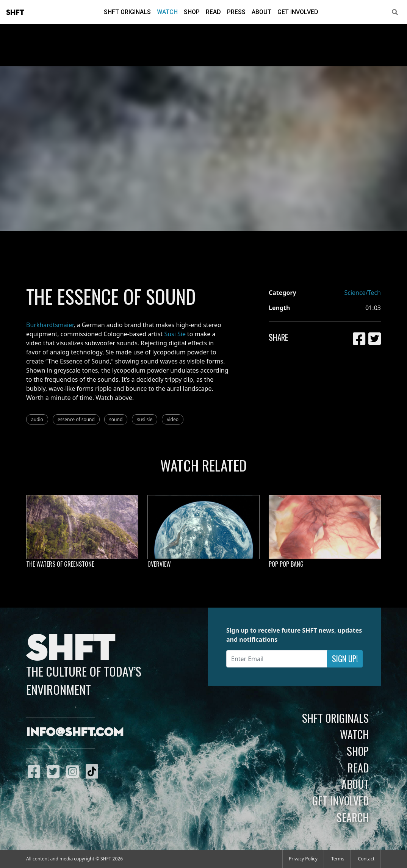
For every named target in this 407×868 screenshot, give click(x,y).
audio (37, 419)
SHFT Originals (127, 12)
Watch (167, 12)
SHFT (15, 13)
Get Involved (298, 12)
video (173, 419)
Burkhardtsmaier (50, 325)
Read (213, 12)
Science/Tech (362, 293)
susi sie (145, 419)
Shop (192, 12)
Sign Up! (345, 659)
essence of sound (76, 419)
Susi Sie (175, 334)
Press (236, 12)
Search (353, 817)
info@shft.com (75, 733)
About (261, 12)
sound (116, 419)
